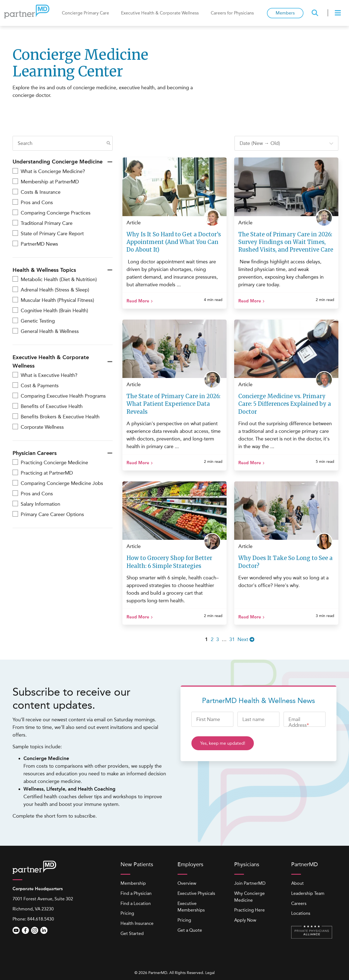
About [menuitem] (297, 883)
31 (232, 639)
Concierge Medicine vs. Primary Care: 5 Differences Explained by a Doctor (285, 404)
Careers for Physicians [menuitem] (232, 13)
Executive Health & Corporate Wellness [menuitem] (160, 13)
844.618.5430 (41, 919)
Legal (210, 973)
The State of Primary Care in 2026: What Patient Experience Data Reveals (173, 404)
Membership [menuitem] (133, 883)
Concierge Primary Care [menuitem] (85, 13)
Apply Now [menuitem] (245, 920)
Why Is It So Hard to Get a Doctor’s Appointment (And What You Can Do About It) (174, 242)
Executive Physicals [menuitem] (196, 893)
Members (285, 13)
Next (246, 639)
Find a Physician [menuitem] (136, 893)
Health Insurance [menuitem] (137, 923)
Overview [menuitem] (187, 883)
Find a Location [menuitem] (136, 903)
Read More (138, 301)
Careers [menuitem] (299, 903)
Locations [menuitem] (301, 913)
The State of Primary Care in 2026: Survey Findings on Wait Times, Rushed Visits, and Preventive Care (286, 242)
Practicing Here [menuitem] (249, 910)
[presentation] (339, 13)
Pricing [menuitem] (127, 913)
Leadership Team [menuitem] (308, 893)
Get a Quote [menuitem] (190, 930)
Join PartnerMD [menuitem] (250, 883)
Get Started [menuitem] (132, 933)
